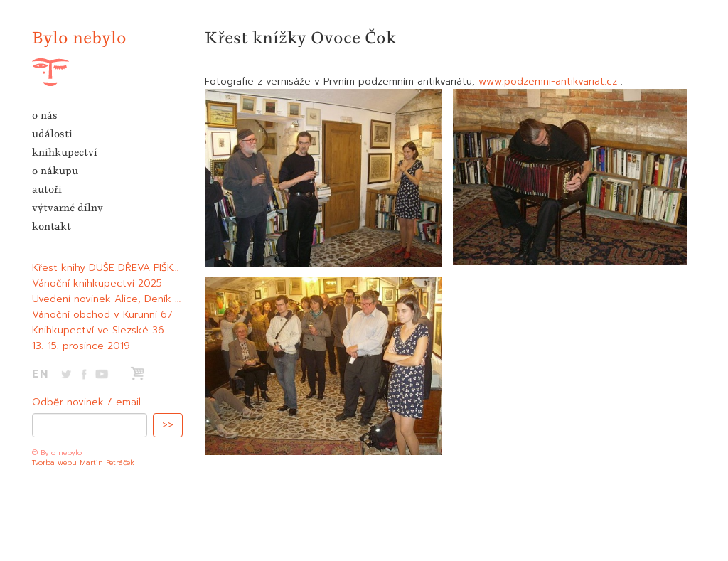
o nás (45, 115)
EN (40, 374)
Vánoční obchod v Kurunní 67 (102, 315)
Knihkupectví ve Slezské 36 (98, 330)
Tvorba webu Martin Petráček (83, 463)
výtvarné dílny (68, 208)
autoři (47, 189)
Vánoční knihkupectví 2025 (97, 283)
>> (168, 425)
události (52, 134)
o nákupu (55, 171)
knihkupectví (65, 152)
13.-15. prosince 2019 (81, 346)
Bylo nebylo (79, 37)
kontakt (52, 226)
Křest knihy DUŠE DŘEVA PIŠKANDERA (122, 268)
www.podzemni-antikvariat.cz (548, 81)
